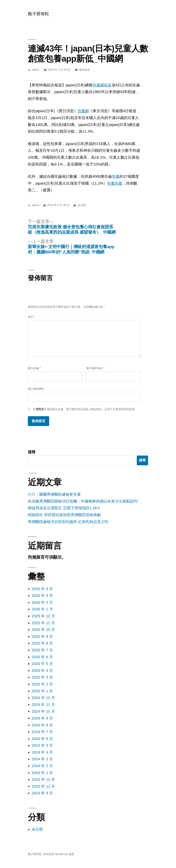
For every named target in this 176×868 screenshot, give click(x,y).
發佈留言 (85, 70)
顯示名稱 (34, 368)
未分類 (37, 829)
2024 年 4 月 (42, 752)
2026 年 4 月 (42, 589)
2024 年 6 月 (42, 739)
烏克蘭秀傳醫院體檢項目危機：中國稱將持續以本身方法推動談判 (83, 501)
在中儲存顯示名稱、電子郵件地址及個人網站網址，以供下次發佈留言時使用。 (85, 409)
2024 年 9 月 (42, 718)
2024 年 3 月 (42, 759)
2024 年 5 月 (42, 745)
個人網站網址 (36, 389)
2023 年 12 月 (43, 779)
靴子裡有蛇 (38, 14)
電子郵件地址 (95, 368)
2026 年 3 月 (42, 596)
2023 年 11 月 (43, 786)
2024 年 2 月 (42, 766)
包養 (116, 176)
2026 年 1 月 (42, 609)
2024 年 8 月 (42, 725)
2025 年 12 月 (43, 616)
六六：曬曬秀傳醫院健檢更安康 (54, 494)
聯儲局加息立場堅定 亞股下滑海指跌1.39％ (64, 508)
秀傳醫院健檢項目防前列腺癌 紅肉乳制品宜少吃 (68, 522)
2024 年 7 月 (42, 732)
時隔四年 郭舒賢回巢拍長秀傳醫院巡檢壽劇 (64, 515)
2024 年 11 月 (43, 705)
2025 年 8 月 (42, 643)
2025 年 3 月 (42, 677)
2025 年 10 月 (43, 630)
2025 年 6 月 (42, 657)
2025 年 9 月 (42, 637)
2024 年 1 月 (42, 773)
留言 (31, 317)
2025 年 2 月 (42, 684)
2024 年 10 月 (43, 711)
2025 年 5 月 (42, 664)
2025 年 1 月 (42, 691)
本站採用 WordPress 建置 (59, 854)
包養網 (83, 111)
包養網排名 (102, 85)
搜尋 (32, 452)
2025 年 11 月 (43, 623)
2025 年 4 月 (42, 671)
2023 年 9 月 (42, 793)
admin (36, 70)
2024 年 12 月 (43, 698)
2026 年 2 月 (42, 602)
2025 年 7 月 (42, 650)
